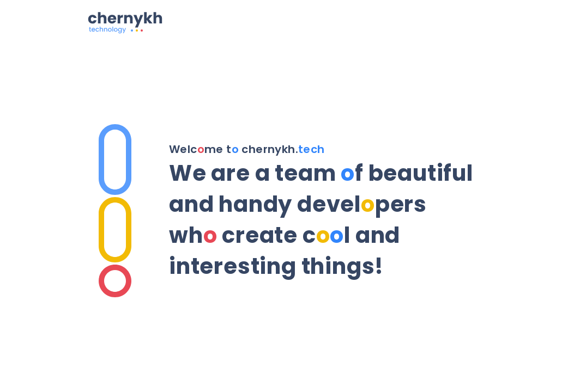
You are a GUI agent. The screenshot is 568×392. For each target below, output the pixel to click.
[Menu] (472, 21)
